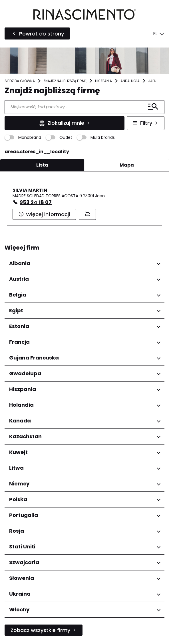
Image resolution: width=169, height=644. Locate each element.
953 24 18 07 (36, 202)
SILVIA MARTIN (30, 190)
